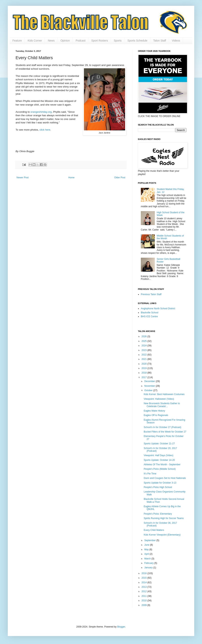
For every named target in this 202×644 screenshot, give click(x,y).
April (147, 554)
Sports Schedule (137, 41)
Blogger (121, 627)
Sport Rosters (100, 41)
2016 (145, 573)
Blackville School (150, 313)
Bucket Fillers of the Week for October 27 (165, 432)
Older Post (120, 178)
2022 (145, 355)
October (149, 390)
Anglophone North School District (158, 309)
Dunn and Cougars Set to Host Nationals (165, 478)
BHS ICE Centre (149, 316)
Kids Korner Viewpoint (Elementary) (162, 535)
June (147, 545)
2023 (145, 350)
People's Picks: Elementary (158, 514)
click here (45, 130)
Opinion (65, 41)
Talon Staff (160, 41)
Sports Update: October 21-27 (159, 444)
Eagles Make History (154, 411)
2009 (145, 605)
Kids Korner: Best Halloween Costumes (164, 394)
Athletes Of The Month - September (162, 465)
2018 (145, 373)
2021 (145, 359)
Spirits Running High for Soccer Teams (164, 518)
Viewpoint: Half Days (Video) (158, 455)
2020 (145, 364)
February (149, 563)
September (150, 540)
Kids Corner (35, 41)
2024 (145, 346)
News (51, 41)
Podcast (81, 41)
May (147, 550)
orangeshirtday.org (41, 112)
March (148, 559)
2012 (145, 591)
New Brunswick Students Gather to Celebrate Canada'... (162, 405)
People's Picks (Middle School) (160, 469)
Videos (176, 41)
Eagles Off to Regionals (156, 415)
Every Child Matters (154, 530)
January (149, 568)
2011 (145, 596)
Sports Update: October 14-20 (159, 460)
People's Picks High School (158, 487)
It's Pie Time (150, 474)
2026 (145, 336)
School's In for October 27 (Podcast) (162, 427)
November (150, 386)
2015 (145, 578)
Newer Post (23, 178)
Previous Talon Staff (151, 294)
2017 (145, 377)
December (150, 381)
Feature (17, 41)
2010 (145, 601)
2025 (145, 341)
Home (71, 178)
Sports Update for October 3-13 (160, 483)
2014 (145, 582)
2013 (145, 587)
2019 (145, 368)
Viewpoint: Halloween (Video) (159, 399)
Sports (118, 41)
